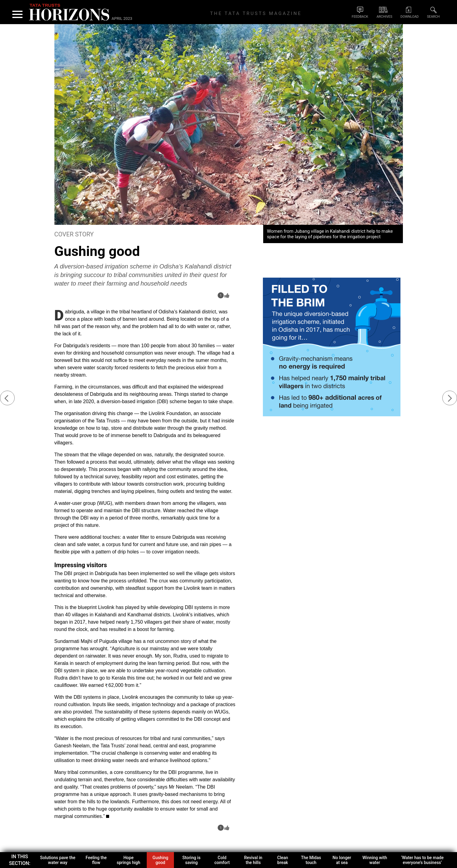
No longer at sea (342, 860)
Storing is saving (191, 860)
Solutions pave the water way (58, 860)
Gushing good (160, 860)
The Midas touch (311, 860)
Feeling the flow (96, 860)
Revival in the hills (253, 860)
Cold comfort (222, 860)
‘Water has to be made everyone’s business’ (422, 860)
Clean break (283, 860)
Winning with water (375, 860)
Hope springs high (129, 860)
